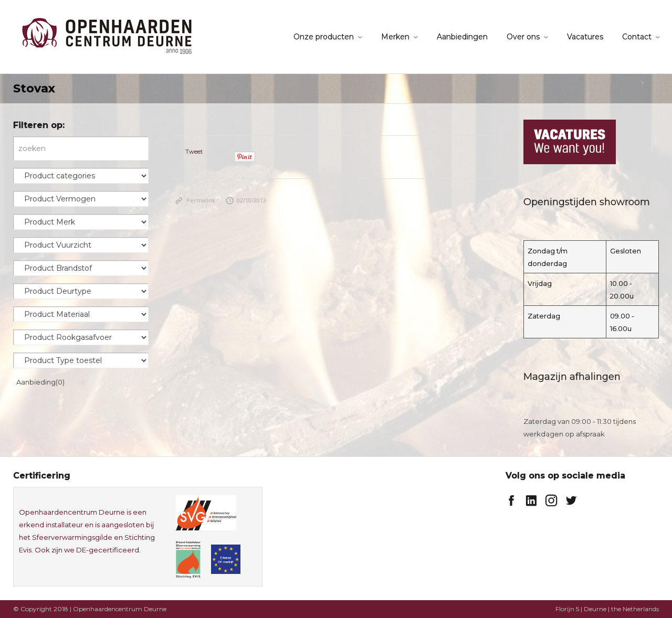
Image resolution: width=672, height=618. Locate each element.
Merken (395, 37)
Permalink (195, 200)
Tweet (194, 152)
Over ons (523, 37)
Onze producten (324, 37)
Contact (637, 37)
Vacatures (585, 37)
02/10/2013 (246, 200)
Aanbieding (40, 382)
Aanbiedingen (462, 37)
